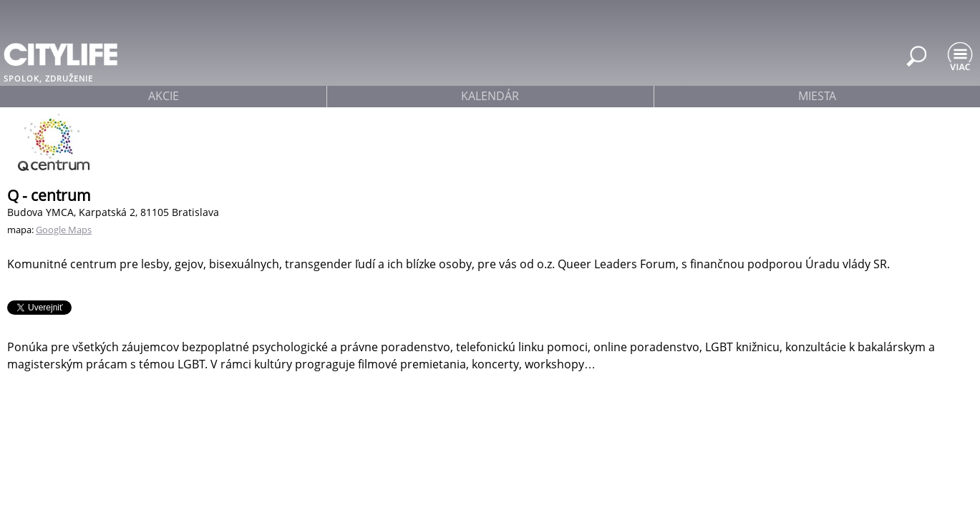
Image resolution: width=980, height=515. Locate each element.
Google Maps (64, 230)
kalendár (490, 96)
